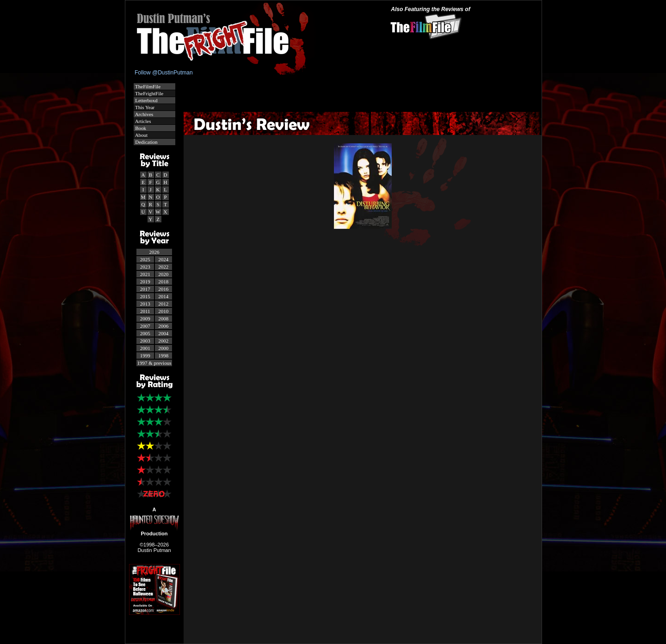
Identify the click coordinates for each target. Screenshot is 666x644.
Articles (143, 121)
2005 (145, 333)
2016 (163, 289)
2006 (163, 326)
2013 (145, 304)
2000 (163, 348)
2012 (163, 304)
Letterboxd (146, 100)
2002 (163, 341)
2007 (145, 326)
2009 (145, 319)
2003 (145, 341)
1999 (145, 356)
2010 (163, 311)
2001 (145, 348)
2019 (145, 282)
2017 (145, 289)
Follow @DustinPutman (164, 73)
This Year (145, 107)
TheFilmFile (148, 86)
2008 (163, 319)
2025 (145, 259)
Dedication (146, 142)
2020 (163, 274)
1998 (163, 356)
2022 (163, 267)
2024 (163, 259)
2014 (163, 296)
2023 (145, 267)
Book (140, 128)
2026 (154, 252)
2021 (145, 274)
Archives (144, 114)
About (141, 135)
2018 (163, 282)
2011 (145, 311)
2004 (163, 333)
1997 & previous (154, 363)
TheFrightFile (149, 93)
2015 (145, 296)
